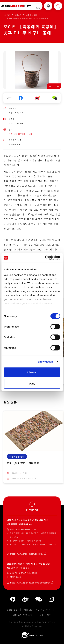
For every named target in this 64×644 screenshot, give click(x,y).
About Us (12, 610)
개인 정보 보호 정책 (23, 615)
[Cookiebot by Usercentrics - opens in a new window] (46, 258)
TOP (9, 15)
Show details (46, 362)
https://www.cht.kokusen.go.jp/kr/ (27, 554)
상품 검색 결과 (31, 15)
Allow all (32, 372)
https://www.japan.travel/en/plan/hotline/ (30, 583)
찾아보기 (18, 15)
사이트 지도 (45, 615)
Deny (32, 384)
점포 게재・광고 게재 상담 (37, 610)
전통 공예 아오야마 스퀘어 (21, 134)
